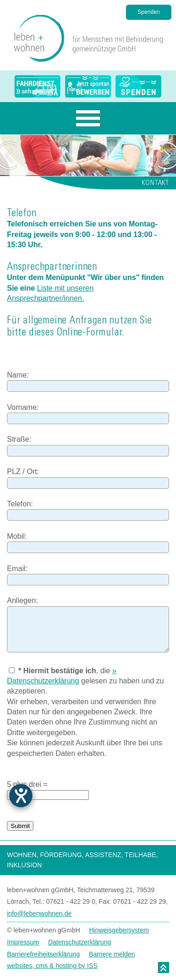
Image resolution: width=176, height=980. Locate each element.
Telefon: (20, 504)
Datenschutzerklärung (80, 942)
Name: (18, 375)
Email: (17, 569)
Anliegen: (22, 600)
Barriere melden (112, 954)
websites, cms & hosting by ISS (52, 966)
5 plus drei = (27, 784)
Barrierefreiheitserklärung (43, 954)
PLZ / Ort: (23, 472)
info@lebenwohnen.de (39, 913)
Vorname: (23, 407)
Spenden (149, 12)
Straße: (19, 439)
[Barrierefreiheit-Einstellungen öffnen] (21, 796)
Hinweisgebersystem (119, 930)
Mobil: (17, 536)
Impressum (23, 942)
